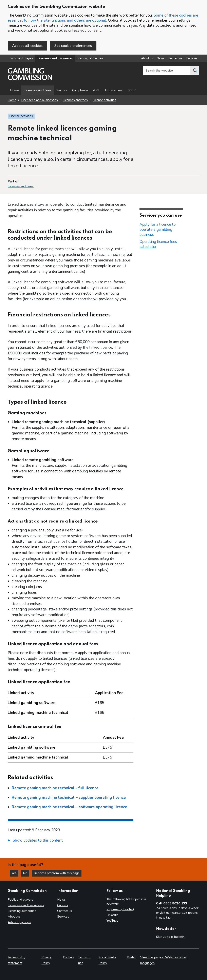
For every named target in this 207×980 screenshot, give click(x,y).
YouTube (112, 921)
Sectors (62, 90)
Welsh (132, 957)
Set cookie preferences (73, 46)
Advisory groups (19, 922)
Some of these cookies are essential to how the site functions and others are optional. (103, 18)
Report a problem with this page (57, 873)
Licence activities (104, 100)
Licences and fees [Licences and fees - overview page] (38, 90)
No (26, 873)
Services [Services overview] (192, 58)
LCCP (132, 90)
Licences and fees (75, 100)
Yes (15, 873)
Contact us (65, 911)
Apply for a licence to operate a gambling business (158, 230)
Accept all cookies (27, 46)
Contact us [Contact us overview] (175, 58)
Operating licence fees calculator (158, 244)
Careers (63, 905)
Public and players (22, 58)
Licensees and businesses (55, 58)
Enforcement (114, 90)
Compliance (80, 90)
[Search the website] (195, 71)
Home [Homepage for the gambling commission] (12, 100)
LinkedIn (112, 915)
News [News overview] (161, 58)
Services (63, 917)
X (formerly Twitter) (120, 909)
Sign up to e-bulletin (170, 937)
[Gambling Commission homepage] (30, 79)
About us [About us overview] (147, 58)
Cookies (69, 957)
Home (14, 90)
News (61, 900)
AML (97, 90)
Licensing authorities (90, 58)
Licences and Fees (21, 186)
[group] (71, 841)
